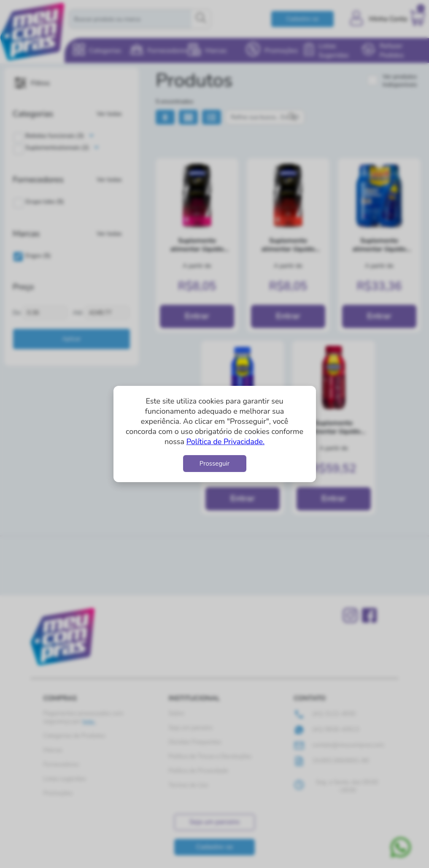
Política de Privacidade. (225, 442)
